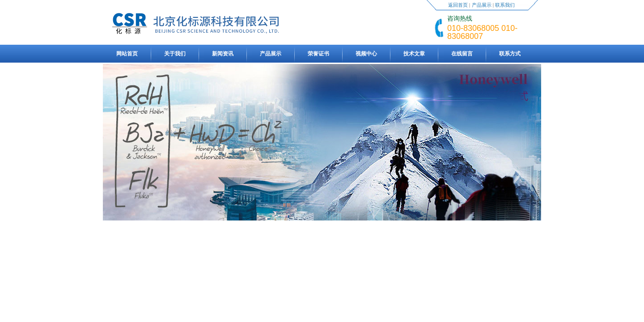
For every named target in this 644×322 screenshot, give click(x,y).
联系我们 (505, 5)
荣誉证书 (318, 54)
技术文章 (414, 54)
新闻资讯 (223, 54)
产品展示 (482, 5)
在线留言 (462, 54)
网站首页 (127, 54)
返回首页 (458, 5)
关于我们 (175, 54)
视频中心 (366, 54)
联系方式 (510, 54)
